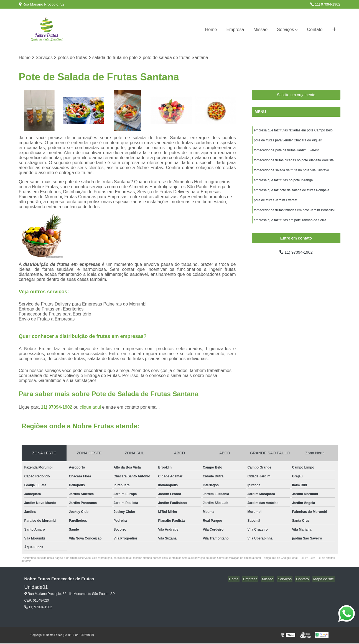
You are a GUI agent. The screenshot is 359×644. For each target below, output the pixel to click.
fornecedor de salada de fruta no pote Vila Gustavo (291, 173)
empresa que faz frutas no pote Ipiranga (283, 184)
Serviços (285, 30)
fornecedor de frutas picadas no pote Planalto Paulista (294, 163)
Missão (260, 30)
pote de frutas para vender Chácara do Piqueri (288, 142)
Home (211, 30)
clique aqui (90, 408)
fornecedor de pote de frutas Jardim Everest (286, 152)
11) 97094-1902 (325, 4)
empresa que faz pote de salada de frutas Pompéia (292, 194)
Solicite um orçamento (296, 95)
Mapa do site (324, 580)
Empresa (235, 30)
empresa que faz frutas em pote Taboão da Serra (290, 226)
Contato (315, 30)
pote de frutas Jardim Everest (276, 205)
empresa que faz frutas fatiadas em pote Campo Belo (293, 131)
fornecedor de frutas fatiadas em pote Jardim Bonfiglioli (295, 215)
